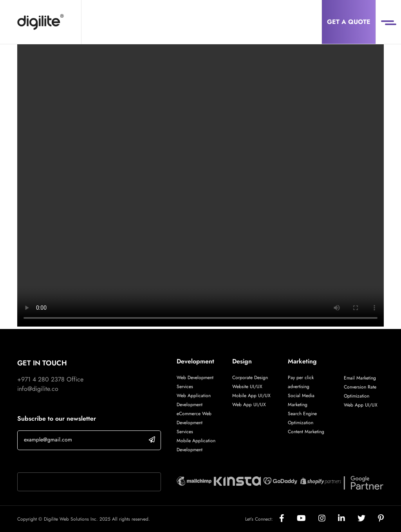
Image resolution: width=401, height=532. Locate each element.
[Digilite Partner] (194, 480)
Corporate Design (250, 378)
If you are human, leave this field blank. (69, 462)
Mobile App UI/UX (251, 396)
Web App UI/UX (249, 405)
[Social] (288, 519)
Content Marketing (306, 432)
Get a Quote (349, 22)
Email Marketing (360, 378)
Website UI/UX (247, 387)
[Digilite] (41, 22)
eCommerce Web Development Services (194, 423)
